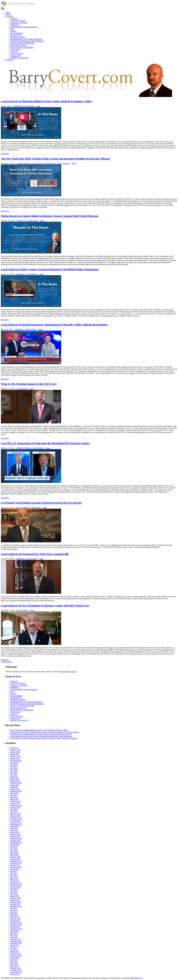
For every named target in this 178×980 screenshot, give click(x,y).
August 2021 (15, 793)
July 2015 (14, 908)
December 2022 (16, 783)
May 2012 (14, 962)
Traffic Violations (16, 54)
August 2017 (15, 869)
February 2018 (15, 857)
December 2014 (16, 923)
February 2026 (15, 750)
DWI (12, 29)
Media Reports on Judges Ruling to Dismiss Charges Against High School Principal (50, 216)
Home (8, 13)
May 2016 (14, 894)
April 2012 (14, 964)
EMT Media (135, 978)
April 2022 (14, 787)
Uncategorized (15, 56)
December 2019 (16, 818)
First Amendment (16, 33)
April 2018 (14, 853)
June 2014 (14, 933)
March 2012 (14, 966)
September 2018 (16, 843)
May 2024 (14, 768)
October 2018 (15, 840)
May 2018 (14, 851)
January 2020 (15, 816)
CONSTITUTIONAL (18, 21)
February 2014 (15, 939)
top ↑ (141, 978)
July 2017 (14, 871)
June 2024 (14, 766)
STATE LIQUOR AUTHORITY (22, 47)
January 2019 (15, 836)
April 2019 (14, 830)
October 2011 (15, 974)
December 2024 (16, 760)
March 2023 (14, 779)
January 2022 (15, 789)
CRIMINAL (15, 25)
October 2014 (15, 927)
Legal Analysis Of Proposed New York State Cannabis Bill (35, 554)
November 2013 (16, 941)
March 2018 (14, 855)
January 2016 (15, 900)
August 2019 (15, 826)
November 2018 (16, 838)
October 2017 (15, 865)
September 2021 (16, 791)
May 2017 (14, 875)
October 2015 (15, 904)
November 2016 (16, 886)
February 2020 (15, 814)
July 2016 (14, 890)
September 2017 (16, 867)
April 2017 (14, 877)
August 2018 (15, 845)
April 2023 (14, 777)
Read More (5, 154)
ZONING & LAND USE (19, 58)
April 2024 (14, 771)
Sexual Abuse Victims (18, 45)
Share (39, 106)
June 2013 (14, 949)
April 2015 (14, 914)
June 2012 (14, 960)
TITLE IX (14, 52)
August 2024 (15, 762)
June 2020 (14, 810)
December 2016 (16, 884)
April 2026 (14, 748)
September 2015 (16, 906)
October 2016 (15, 888)
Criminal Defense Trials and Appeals (24, 27)
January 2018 (15, 859)
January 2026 (15, 752)
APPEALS (14, 19)
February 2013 (15, 954)
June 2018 (14, 849)
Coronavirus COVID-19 (19, 23)
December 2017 (16, 861)
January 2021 (15, 803)
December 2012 (16, 956)
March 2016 (14, 896)
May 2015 (14, 912)
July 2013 (14, 947)
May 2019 (14, 828)
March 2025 (14, 754)
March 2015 (14, 917)
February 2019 (15, 834)
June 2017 (14, 873)
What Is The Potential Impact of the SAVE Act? (29, 384)
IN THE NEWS (16, 35)
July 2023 (14, 773)
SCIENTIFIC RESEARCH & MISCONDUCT (27, 41)
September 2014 (16, 929)
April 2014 (14, 937)
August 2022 (15, 785)
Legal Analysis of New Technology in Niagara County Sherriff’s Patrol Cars (45, 606)
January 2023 (15, 781)
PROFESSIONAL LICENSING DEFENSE (26, 39)
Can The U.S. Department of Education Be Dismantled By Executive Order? (46, 443)
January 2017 (15, 882)
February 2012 (15, 968)
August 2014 (15, 931)
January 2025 (15, 758)
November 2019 (16, 820)
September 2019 (16, 824)
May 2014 (14, 935)
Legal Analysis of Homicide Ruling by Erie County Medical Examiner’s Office (47, 101)
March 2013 (14, 951)
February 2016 (15, 898)
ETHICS (13, 31)
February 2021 (15, 801)
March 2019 (14, 832)
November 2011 (16, 972)
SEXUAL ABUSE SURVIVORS (22, 43)
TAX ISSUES (15, 50)
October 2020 (15, 808)
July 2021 (14, 795)
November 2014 (16, 925)
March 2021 (14, 799)
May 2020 (14, 812)
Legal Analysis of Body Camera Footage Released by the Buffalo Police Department (50, 269)
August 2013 (15, 945)
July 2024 (14, 764)
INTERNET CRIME (18, 37)
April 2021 (14, 797)
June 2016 (14, 892)
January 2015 (15, 921)
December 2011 (16, 970)
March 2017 (14, 880)
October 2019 (15, 822)
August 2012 (15, 958)
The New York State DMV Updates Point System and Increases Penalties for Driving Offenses (56, 159)
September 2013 (16, 943)
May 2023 (14, 775)
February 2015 (15, 919)
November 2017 (16, 863)
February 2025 (15, 756)
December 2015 (16, 902)
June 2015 (14, 910)
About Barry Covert (69, 672)
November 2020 (16, 805)
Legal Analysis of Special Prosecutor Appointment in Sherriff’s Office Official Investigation (54, 325)
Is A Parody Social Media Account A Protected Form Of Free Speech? (41, 503)
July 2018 (14, 847)
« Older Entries (7, 662)
